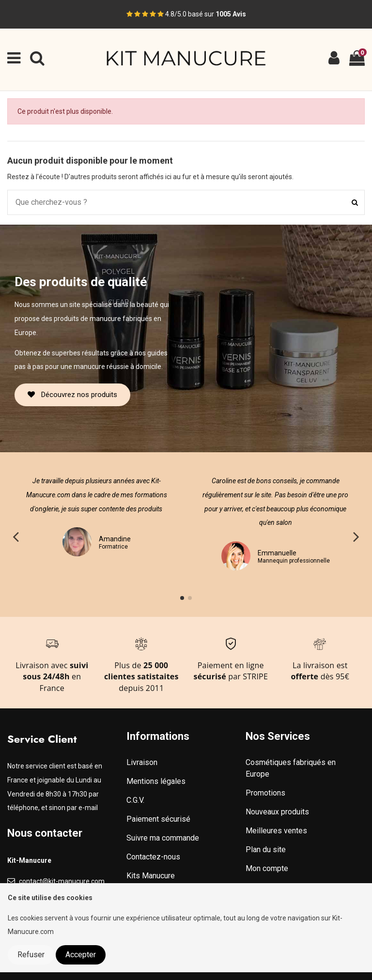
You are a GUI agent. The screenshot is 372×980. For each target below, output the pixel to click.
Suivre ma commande (163, 838)
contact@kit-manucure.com (62, 881)
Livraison (142, 762)
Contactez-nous (153, 857)
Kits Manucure (151, 876)
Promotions (265, 793)
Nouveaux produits (277, 812)
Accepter (81, 955)
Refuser (31, 955)
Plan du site (266, 850)
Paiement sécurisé (158, 819)
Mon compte (267, 868)
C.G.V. (135, 800)
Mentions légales (156, 781)
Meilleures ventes (276, 831)
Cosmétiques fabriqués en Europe (291, 768)
